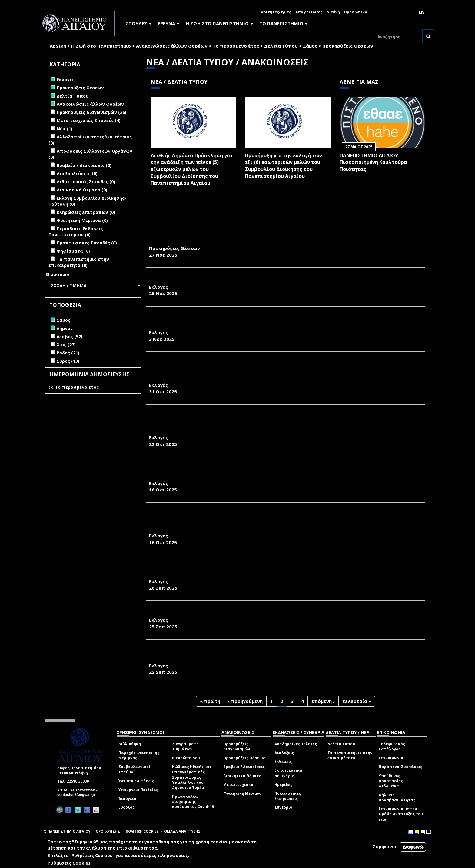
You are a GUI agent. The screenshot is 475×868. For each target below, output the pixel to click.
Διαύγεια (127, 798)
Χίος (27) (66, 345)
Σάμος (310, 46)
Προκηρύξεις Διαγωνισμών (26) (91, 112)
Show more (58, 274)
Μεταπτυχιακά (238, 785)
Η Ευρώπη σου (186, 758)
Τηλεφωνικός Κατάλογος (392, 747)
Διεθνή (333, 12)
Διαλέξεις (284, 753)
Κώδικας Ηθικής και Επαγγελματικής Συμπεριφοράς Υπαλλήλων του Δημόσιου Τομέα (192, 777)
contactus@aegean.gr (78, 795)
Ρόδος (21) (68, 353)
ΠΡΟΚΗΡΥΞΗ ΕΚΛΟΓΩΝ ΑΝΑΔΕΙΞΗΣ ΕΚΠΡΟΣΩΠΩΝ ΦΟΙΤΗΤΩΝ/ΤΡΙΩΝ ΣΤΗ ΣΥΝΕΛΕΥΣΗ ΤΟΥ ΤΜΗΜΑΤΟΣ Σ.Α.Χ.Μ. (284, 614)
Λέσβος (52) (70, 336)
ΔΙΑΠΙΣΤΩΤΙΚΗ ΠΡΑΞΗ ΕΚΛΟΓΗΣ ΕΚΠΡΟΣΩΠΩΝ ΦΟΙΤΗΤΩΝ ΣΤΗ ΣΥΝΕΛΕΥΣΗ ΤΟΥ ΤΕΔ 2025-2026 (263, 280)
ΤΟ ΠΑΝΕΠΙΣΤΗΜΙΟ (283, 23)
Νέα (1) (65, 129)
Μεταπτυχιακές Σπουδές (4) (89, 120)
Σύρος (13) (68, 361)
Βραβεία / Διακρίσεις (244, 767)
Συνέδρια (284, 807)
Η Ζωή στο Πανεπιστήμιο (101, 46)
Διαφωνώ (413, 847)
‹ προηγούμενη (245, 701)
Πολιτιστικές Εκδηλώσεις (288, 796)
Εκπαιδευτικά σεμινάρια (288, 773)
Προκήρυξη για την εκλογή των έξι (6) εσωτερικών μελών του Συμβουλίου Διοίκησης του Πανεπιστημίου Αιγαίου (284, 166)
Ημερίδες (283, 785)
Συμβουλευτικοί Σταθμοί (134, 769)
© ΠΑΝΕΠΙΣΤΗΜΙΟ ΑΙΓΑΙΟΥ (67, 831)
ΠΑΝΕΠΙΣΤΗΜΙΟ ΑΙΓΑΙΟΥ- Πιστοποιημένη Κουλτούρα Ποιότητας (373, 162)
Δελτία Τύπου (281, 46)
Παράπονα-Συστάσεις (400, 767)
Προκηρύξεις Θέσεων (348, 46)
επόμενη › (323, 701)
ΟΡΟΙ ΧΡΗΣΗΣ (108, 831)
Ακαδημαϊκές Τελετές (296, 744)
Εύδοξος (126, 807)
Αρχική (58, 46)
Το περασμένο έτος (236, 46)
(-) (52, 387)
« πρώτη (210, 701)
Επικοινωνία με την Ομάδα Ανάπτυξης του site (401, 814)
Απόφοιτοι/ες (309, 12)
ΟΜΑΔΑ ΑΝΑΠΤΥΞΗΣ (182, 831)
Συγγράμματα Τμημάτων (186, 747)
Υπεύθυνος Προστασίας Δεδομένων (391, 781)
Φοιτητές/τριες (276, 12)
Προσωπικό (356, 12)
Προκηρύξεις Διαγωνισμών (237, 747)
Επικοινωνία (391, 758)
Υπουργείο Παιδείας (138, 790)
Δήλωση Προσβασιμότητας (397, 797)
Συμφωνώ (384, 846)
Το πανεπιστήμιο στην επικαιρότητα (350, 755)
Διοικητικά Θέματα (242, 776)
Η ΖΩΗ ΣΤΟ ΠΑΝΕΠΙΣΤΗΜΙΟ (219, 23)
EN (422, 12)
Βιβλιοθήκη (130, 744)
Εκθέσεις (283, 762)
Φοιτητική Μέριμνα (242, 793)
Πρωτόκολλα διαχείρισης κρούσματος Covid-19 (193, 801)
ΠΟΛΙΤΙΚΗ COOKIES (142, 831)
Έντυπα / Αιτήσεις (136, 781)
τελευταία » (357, 701)
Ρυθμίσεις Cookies (69, 863)
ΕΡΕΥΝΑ (169, 23)
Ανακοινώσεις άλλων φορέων (172, 46)
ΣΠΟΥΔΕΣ (138, 23)
